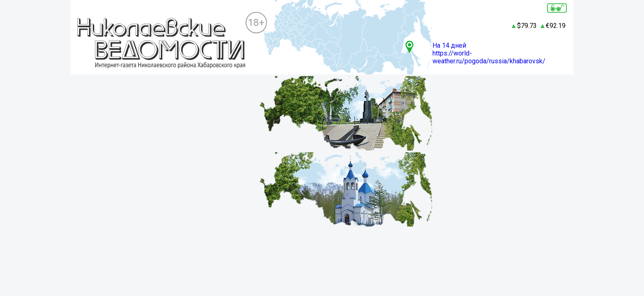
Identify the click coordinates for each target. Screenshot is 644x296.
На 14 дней (449, 45)
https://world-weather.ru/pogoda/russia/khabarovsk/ (489, 57)
